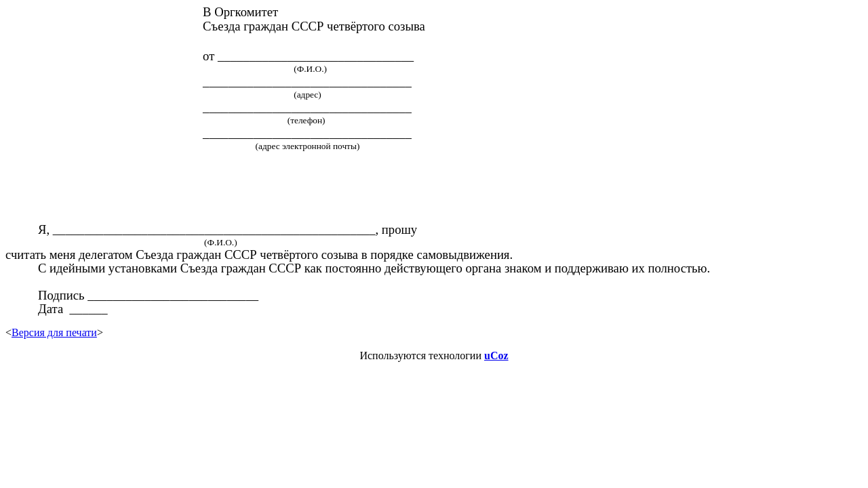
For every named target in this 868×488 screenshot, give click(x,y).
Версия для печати (54, 332)
